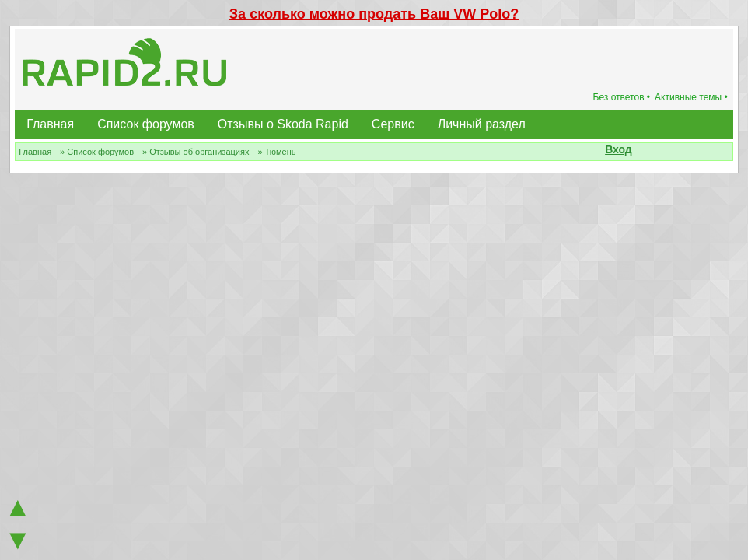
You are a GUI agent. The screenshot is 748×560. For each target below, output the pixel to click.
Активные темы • (691, 97)
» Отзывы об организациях (196, 152)
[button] (641, 151)
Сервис (393, 124)
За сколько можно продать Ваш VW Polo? (374, 14)
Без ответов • (622, 97)
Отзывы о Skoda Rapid (283, 124)
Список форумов (146, 124)
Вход (619, 149)
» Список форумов (97, 152)
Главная (50, 124)
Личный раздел (482, 124)
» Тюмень (276, 152)
